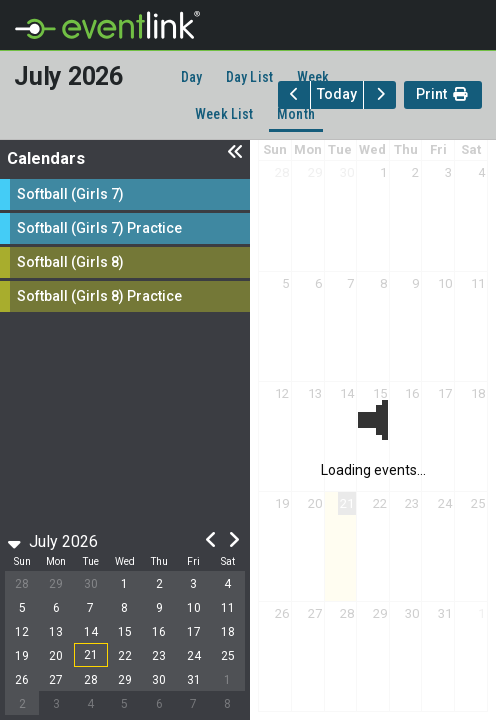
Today (337, 94)
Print (443, 96)
